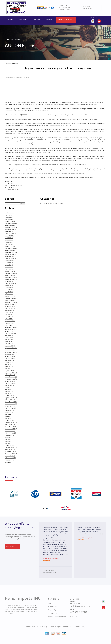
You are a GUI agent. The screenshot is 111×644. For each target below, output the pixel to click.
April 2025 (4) (9, 437)
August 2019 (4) (10, 296)
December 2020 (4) (11, 329)
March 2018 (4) (9, 261)
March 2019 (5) (9, 286)
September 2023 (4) (11, 398)
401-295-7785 (62, 6)
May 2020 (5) (9, 315)
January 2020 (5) (10, 306)
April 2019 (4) (9, 288)
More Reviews (12, 547)
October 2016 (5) (10, 225)
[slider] (46, 561)
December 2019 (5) (11, 304)
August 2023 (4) (10, 396)
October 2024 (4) (10, 425)
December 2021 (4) (11, 354)
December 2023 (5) (11, 404)
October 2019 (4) (10, 300)
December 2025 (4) (11, 454)
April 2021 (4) (9, 338)
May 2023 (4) (9, 389)
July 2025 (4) (9, 443)
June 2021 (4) (9, 342)
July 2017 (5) (9, 244)
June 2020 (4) (9, 317)
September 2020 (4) (11, 323)
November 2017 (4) (11, 252)
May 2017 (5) (9, 240)
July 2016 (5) (9, 219)
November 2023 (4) (11, 402)
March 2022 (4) (9, 360)
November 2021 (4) (11, 352)
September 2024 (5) (11, 423)
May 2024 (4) (9, 414)
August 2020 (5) (10, 321)
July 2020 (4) (9, 319)
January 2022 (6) (10, 356)
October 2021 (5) (10, 350)
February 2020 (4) (10, 308)
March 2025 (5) (9, 435)
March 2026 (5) (9, 460)
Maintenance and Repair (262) (54, 203)
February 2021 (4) (10, 333)
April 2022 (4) (9, 362)
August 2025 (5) (10, 445)
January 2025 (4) (10, 431)
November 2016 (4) (11, 228)
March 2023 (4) (9, 385)
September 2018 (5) (11, 273)
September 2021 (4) (11, 348)
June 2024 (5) (9, 416)
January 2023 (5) (10, 381)
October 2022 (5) (10, 375)
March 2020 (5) (10, 311)
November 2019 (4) (11, 302)
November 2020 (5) (11, 327)
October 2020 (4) (10, 325)
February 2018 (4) (10, 259)
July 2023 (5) (9, 394)
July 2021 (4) (9, 344)
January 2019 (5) (10, 281)
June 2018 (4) (9, 267)
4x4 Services (47, 570)
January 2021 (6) (10, 331)
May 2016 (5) (9, 215)
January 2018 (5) (10, 257)
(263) (42, 203)
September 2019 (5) (11, 298)
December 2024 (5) (11, 429)
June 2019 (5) (9, 292)
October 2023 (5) (10, 400)
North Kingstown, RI (50, 572)
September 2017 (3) (11, 248)
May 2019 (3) (9, 290)
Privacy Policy (80, 627)
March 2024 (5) (9, 410)
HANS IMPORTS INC (14, 39)
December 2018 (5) (11, 279)
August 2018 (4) (10, 271)
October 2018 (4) (10, 275)
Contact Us (49, 19)
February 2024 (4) (10, 408)
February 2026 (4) (10, 458)
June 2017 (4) (9, 242)
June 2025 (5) (9, 441)
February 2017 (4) (10, 234)
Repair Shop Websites (46, 627)
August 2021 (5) (10, 346)
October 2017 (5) (10, 250)
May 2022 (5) (9, 365)
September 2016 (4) (11, 223)
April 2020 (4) (9, 313)
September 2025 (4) (11, 448)
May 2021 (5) (9, 340)
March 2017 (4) (9, 236)
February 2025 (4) (10, 433)
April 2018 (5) (9, 263)
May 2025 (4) (9, 439)
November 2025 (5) (11, 452)
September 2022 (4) (11, 373)
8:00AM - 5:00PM (88, 9)
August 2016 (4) (10, 221)
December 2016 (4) (11, 230)
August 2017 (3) (10, 246)
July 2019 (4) (9, 294)
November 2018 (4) (11, 277)
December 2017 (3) (11, 254)
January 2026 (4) (10, 456)
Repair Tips (36, 19)
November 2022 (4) (11, 377)
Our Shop (10, 19)
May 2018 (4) (9, 265)
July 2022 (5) (9, 369)
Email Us (74, 616)
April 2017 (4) (9, 238)
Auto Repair (23, 19)
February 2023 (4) (10, 383)
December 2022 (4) (11, 379)
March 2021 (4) (9, 335)
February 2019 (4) (10, 284)
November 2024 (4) (11, 427)
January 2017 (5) (10, 232)
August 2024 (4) (10, 421)
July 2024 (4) (9, 418)
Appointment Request (65, 19)
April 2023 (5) (9, 387)
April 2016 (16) (9, 213)
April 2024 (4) (9, 412)
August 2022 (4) (10, 371)
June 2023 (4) (9, 391)
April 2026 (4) (9, 462)
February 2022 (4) (10, 358)
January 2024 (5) (10, 406)
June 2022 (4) (9, 367)
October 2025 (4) (10, 450)
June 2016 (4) (9, 217)
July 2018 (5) (9, 269)
